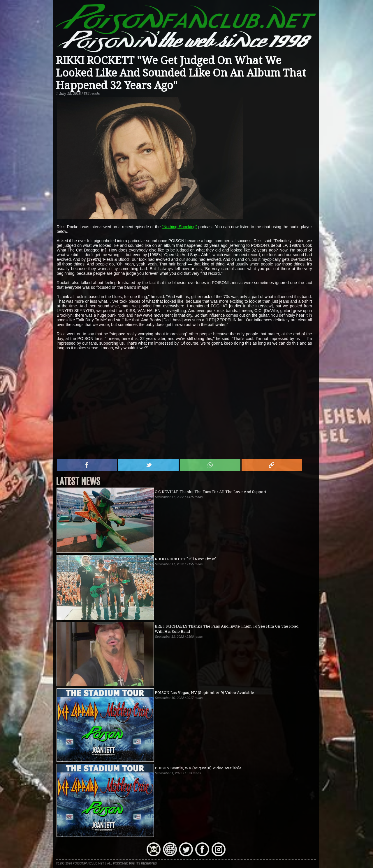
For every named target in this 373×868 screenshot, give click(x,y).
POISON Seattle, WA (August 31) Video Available (198, 768)
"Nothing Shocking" (180, 227)
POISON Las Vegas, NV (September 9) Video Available (204, 692)
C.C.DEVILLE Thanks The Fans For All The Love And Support (211, 492)
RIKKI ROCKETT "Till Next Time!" (186, 559)
